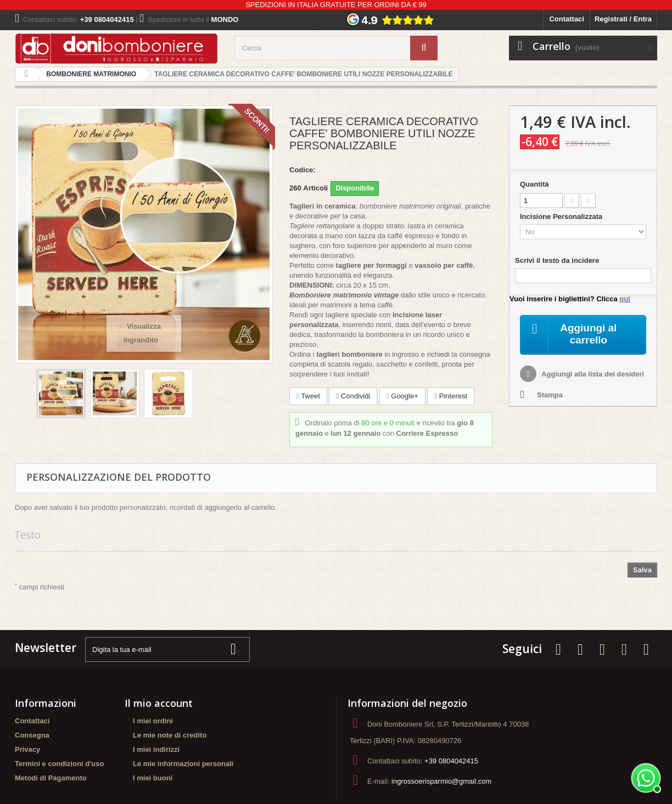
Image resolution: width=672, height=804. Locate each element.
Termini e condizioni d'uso (59, 764)
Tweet (308, 396)
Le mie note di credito (170, 735)
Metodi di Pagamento (51, 778)
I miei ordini (153, 721)
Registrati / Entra (623, 19)
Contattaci (567, 19)
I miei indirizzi (156, 749)
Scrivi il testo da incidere (557, 260)
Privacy (27, 749)
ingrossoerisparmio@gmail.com (441, 781)
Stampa (550, 396)
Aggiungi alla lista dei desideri (592, 375)
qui (625, 299)
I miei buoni (153, 778)
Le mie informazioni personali (183, 764)
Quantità (534, 184)
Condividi (353, 396)
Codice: (303, 170)
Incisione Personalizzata (562, 217)
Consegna (32, 735)
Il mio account (159, 703)
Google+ (402, 396)
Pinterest (451, 396)
